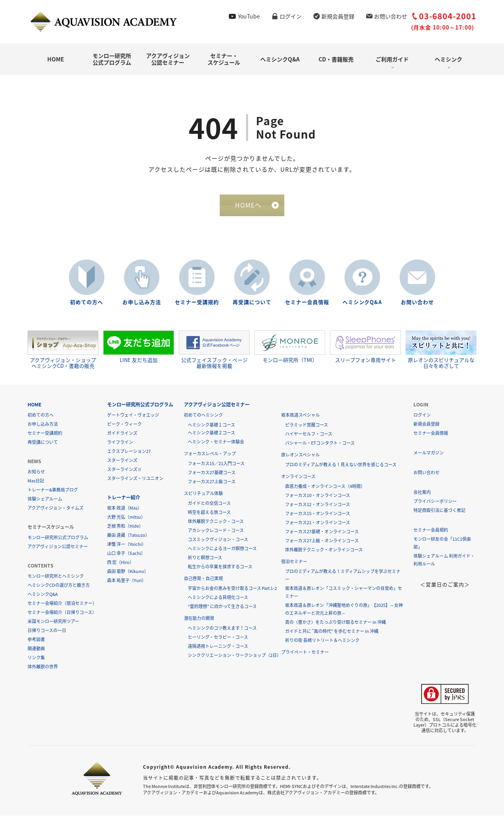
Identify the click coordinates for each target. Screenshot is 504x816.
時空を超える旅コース (209, 513)
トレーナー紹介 (124, 498)
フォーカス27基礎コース (212, 473)
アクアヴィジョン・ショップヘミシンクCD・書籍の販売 (63, 350)
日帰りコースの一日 (47, 631)
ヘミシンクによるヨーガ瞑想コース (222, 549)
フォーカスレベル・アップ (210, 454)
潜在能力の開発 (199, 618)
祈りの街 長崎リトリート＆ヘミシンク (322, 641)
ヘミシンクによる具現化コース (218, 598)
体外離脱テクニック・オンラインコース (324, 550)
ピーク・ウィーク (124, 424)
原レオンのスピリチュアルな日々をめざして (441, 350)
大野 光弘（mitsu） (126, 517)
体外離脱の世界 (43, 667)
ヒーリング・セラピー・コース (218, 637)
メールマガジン (429, 453)
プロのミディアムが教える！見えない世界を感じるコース (341, 465)
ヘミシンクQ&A (280, 59)
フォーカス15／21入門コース (216, 464)
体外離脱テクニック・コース (216, 522)
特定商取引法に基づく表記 (439, 511)
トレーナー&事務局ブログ (53, 490)
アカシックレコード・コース (216, 531)
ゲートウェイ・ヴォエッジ (133, 415)
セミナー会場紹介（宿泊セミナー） (62, 604)
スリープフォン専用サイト (365, 347)
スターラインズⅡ (124, 470)
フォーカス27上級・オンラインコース (322, 541)
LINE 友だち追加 (139, 347)
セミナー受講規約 (197, 302)
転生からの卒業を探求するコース (220, 567)
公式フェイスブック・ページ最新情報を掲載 (214, 350)
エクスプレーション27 (129, 452)
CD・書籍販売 (336, 59)
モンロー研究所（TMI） (290, 347)
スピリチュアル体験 (203, 494)
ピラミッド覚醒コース (307, 425)
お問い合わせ (391, 16)
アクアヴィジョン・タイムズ (56, 508)
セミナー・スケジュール (224, 59)
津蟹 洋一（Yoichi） (127, 544)
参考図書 (36, 640)
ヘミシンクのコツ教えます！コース (222, 628)
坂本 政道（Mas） (124, 508)
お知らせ (36, 472)
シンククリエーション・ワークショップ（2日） (234, 656)
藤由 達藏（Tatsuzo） (128, 535)
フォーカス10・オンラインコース (318, 496)
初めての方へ (87, 302)
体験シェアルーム (45, 499)
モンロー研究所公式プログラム (112, 59)
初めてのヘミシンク (203, 415)
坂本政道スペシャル (300, 415)
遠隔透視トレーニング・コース (218, 646)
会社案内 (422, 492)
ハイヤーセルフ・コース (309, 434)
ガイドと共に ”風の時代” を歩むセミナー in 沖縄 (332, 631)
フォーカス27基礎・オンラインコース (322, 532)
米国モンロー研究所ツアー (53, 622)
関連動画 (36, 649)
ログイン (291, 16)
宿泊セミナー (294, 562)
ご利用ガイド (392, 59)
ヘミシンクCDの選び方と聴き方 (59, 585)
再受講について (252, 302)
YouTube (249, 16)
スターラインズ (122, 461)
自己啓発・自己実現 (203, 579)
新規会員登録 (338, 16)
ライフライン (120, 442)
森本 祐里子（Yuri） (127, 581)
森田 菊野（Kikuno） (128, 572)
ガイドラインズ (122, 433)
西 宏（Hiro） (120, 563)
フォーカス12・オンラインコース (318, 505)
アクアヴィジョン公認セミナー (168, 59)
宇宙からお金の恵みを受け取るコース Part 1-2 (232, 589)
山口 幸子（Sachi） (126, 554)
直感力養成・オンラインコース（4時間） (325, 487)
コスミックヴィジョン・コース (218, 540)
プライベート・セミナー (305, 652)
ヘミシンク (448, 59)
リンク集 (36, 658)
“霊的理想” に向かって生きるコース (222, 607)
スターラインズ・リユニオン (135, 479)
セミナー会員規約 (431, 530)
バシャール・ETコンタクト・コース (320, 443)
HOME (56, 59)
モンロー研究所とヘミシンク (56, 576)
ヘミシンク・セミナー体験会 (216, 442)
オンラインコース (298, 477)
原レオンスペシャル (300, 455)
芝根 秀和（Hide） (125, 526)
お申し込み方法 (142, 302)
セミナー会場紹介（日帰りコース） (62, 613)
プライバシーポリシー (435, 502)
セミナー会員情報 (307, 302)
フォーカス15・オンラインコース (318, 514)
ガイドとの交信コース (209, 504)
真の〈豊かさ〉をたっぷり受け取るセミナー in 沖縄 (335, 622)
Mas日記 (36, 481)
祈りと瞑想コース (205, 558)
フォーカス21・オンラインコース (318, 523)
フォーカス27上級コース (212, 482)
